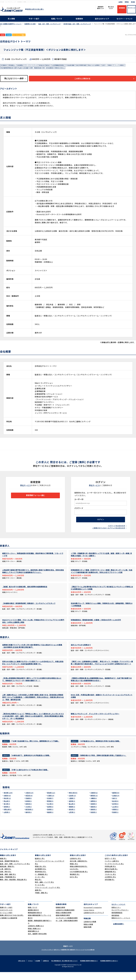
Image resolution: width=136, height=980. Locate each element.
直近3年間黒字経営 (95, 65)
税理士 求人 (74, 872)
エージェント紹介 (6, 921)
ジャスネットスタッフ (41, 957)
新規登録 (122, 8)
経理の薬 (74, 957)
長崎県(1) (51, 817)
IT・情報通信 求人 (41, 882)
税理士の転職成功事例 (64, 921)
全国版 (121, 2)
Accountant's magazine (93, 915)
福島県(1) (51, 820)
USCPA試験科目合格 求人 (79, 880)
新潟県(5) (29, 809)
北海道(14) (116, 803)
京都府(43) (8, 803)
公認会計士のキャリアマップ (94, 921)
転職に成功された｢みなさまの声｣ (12, 923)
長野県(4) (94, 809)
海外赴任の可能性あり (52, 65)
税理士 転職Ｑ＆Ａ (34, 936)
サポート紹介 (34, 19)
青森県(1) (116, 820)
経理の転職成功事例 (63, 923)
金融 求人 (38, 898)
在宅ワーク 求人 (110, 866)
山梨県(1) (7, 820)
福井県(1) (29, 820)
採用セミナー (116, 915)
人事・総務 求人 (6, 877)
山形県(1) (72, 820)
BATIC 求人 (74, 885)
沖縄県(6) (94, 806)
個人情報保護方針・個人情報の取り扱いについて (64, 969)
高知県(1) (72, 817)
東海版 (133, 2)
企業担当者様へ (118, 932)
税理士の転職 (88, 932)
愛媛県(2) (72, 814)
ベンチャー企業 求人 (112, 869)
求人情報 (11, 19)
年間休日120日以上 (84, 69)
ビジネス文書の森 (97, 957)
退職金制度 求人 (110, 880)
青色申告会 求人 (41, 880)
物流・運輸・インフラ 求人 (44, 890)
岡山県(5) (7, 809)
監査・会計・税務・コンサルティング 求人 (15, 872)
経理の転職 (88, 935)
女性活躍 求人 (110, 887)
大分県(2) (29, 814)
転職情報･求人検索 (30, 24)
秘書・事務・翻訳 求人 (8, 882)
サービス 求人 (40, 893)
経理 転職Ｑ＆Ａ (34, 939)
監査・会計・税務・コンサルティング (50, 24)
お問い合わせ (18, 969)
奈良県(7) (51, 806)
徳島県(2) (94, 814)
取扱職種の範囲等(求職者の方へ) (91, 969)
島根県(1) (94, 817)
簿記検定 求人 (75, 882)
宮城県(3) (94, 812)
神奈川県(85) (74, 801)
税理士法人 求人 (41, 874)
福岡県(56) (116, 801)
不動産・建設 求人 (41, 901)
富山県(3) (72, 812)
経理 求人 (3, 866)
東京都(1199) (9, 801)
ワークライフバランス (37, 65)
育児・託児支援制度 (70, 69)
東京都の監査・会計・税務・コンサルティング (77, 24)
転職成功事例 (60, 915)
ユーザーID (79, 501)
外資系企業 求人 (110, 874)
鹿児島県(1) (30, 817)
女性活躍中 (44, 69)
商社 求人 (38, 887)
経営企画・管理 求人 (7, 874)
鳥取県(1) (116, 817)
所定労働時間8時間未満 (22, 69)
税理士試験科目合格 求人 (79, 874)
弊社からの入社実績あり (110, 65)
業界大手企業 (35, 69)
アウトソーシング (84, 957)
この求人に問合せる (86, 80)
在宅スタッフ (53, 957)
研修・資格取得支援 (56, 69)
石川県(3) (51, 812)
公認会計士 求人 (75, 866)
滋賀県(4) (72, 809)
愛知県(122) (52, 801)
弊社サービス (26, 487)
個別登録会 (115, 923)
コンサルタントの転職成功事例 (67, 926)
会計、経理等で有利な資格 (37, 942)
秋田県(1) (94, 820)
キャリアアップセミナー (120, 918)
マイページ (132, 8)
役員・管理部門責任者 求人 (10, 869)
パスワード (79, 510)
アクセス (27, 969)
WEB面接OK (4, 65)
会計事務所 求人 (41, 877)
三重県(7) (72, 806)
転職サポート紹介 (6, 915)
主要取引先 (43, 969)
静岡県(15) (95, 803)
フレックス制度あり (7, 69)
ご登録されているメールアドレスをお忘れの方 (109, 532)
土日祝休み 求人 (110, 885)
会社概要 (35, 969)
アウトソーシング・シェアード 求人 (48, 895)
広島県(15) (73, 803)
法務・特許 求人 (6, 880)
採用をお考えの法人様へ (35, 9)
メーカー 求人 (40, 885)
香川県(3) (7, 812)
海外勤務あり (24, 65)
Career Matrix (89, 918)
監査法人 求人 (40, 866)
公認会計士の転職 (90, 929)
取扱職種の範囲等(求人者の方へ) (113, 969)
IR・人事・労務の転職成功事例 (67, 928)
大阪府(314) (30, 801)
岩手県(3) (116, 812)
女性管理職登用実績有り (69, 65)
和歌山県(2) (8, 817)
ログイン (101, 522)
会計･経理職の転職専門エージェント (11, 24)
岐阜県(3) (29, 812)
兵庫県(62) (95, 801)
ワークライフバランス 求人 (114, 872)
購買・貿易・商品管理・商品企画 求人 (13, 887)
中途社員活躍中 (83, 65)
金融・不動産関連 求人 (8, 885)
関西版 (127, 2)
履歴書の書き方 (33, 918)
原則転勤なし (14, 65)
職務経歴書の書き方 (35, 921)
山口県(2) (116, 814)
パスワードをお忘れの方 (117, 529)
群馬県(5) (51, 809)
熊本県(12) (8, 806)
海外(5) (115, 806)
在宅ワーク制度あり (126, 65)
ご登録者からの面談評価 (9, 926)
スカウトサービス (6, 918)
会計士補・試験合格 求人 (79, 869)
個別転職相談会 (117, 921)
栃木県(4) (116, 809)
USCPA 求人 (74, 877)
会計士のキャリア (102, 19)
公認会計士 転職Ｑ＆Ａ (36, 934)
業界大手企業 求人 (111, 877)
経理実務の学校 (64, 957)
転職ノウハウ (57, 19)
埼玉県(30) (30, 803)
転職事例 (79, 19)
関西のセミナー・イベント (121, 926)
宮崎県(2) (7, 814)
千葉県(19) (51, 803)
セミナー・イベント (125, 19)
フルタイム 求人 (110, 882)
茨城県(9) (29, 806)
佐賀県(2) (51, 814)
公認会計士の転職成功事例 (65, 918)
